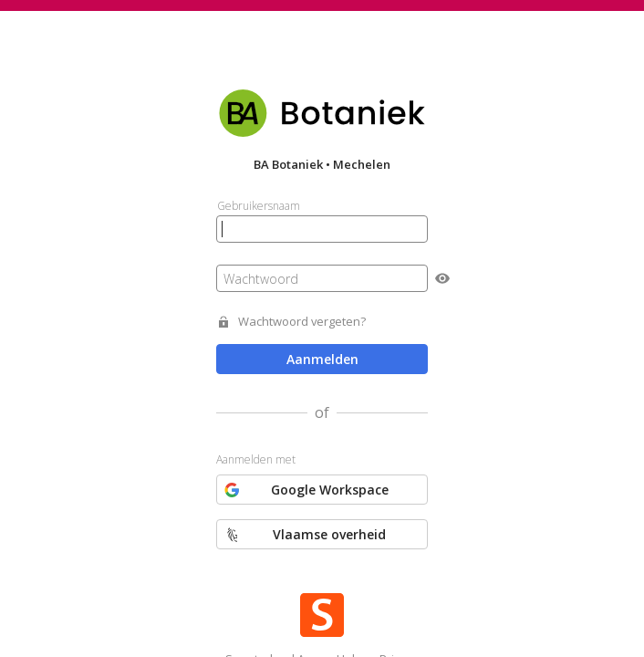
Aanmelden (322, 359)
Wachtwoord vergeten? (302, 322)
